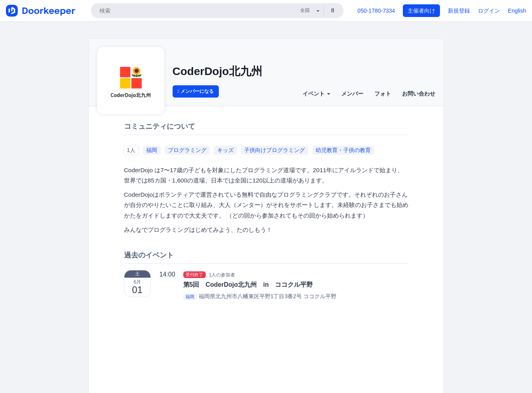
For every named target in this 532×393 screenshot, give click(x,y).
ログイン (489, 11)
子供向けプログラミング (274, 150)
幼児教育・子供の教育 (343, 150)
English (517, 11)
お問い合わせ (419, 94)
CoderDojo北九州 (217, 71)
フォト (383, 94)
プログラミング (187, 150)
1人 (131, 150)
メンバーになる (196, 91)
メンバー (352, 94)
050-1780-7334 (376, 11)
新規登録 (459, 11)
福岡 (152, 150)
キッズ (226, 150)
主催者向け (421, 11)
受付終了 (194, 275)
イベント (316, 94)
